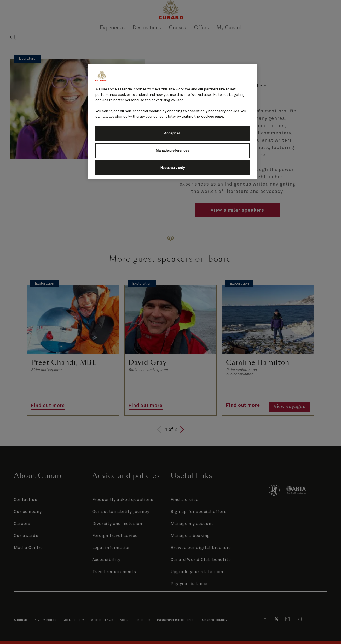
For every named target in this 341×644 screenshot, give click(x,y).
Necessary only (172, 168)
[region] (172, 122)
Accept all (172, 133)
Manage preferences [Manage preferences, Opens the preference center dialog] (172, 151)
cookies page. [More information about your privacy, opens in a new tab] (213, 117)
